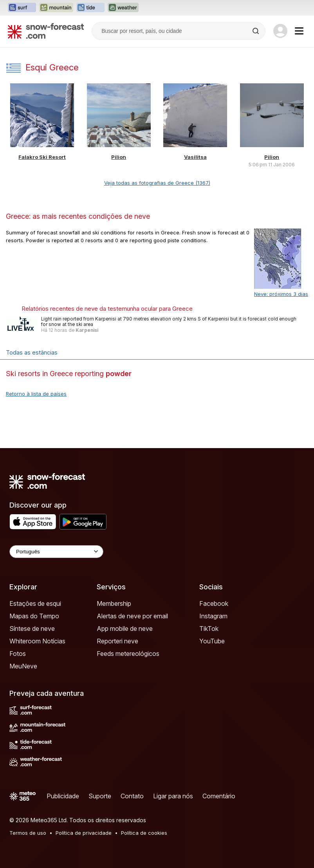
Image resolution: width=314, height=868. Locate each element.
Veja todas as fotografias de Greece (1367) (157, 183)
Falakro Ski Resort (42, 157)
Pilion (119, 157)
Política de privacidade (84, 833)
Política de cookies (144, 833)
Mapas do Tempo (34, 616)
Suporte (100, 796)
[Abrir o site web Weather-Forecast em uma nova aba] (123, 8)
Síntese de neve (32, 628)
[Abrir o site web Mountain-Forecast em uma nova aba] (56, 8)
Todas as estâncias (32, 352)
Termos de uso (28, 833)
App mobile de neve (125, 628)
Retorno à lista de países (36, 394)
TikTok (209, 628)
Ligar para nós (173, 796)
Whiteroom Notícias (37, 641)
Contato (132, 796)
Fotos (18, 654)
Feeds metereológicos (128, 654)
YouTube (212, 641)
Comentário (219, 796)
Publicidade (63, 796)
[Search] (256, 31)
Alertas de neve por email (132, 616)
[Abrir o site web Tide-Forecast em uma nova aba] (90, 8)
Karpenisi (87, 330)
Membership (114, 603)
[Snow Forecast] (46, 31)
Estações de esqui (35, 603)
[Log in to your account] (280, 31)
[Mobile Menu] (299, 31)
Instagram (213, 616)
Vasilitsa (195, 157)
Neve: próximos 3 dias (281, 294)
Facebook (214, 603)
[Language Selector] (56, 552)
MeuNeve (23, 666)
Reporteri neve (117, 641)
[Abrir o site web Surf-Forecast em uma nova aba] (22, 8)
